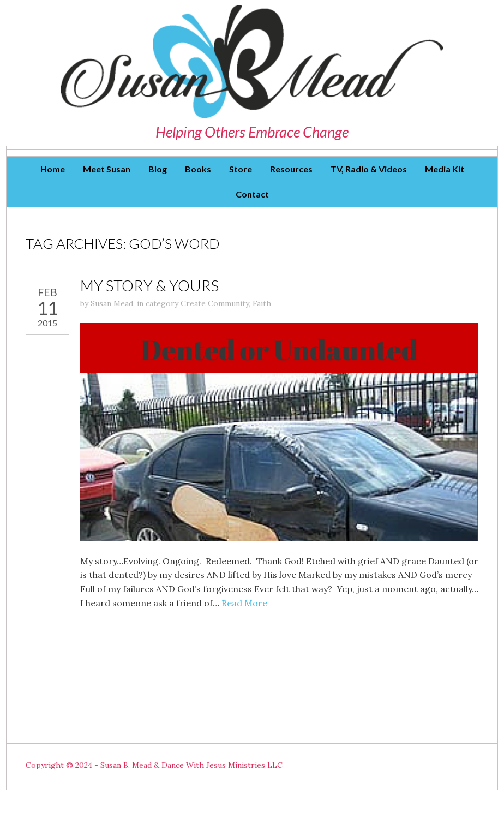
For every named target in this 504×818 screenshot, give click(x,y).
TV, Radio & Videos (369, 169)
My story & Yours (149, 285)
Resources (291, 169)
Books (198, 169)
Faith (262, 303)
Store (241, 169)
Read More (244, 603)
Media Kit (445, 169)
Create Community (215, 303)
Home (53, 169)
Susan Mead (112, 303)
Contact (252, 194)
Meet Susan (107, 169)
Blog (158, 169)
